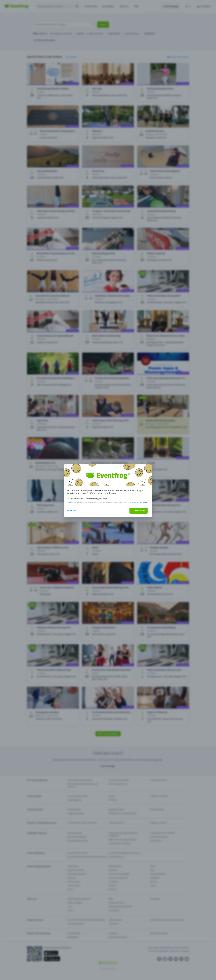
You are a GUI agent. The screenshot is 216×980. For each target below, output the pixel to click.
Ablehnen (72, 511)
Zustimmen (139, 511)
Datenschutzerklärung (139, 503)
